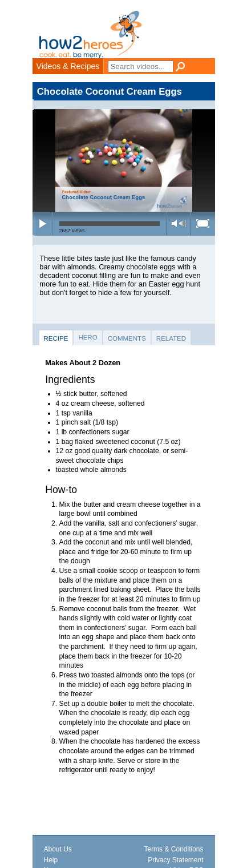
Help (51, 860)
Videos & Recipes (68, 66)
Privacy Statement (175, 860)
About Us (58, 849)
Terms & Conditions (173, 849)
